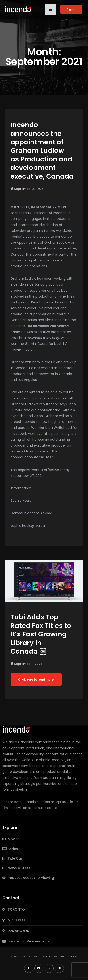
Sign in (71, 9)
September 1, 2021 (26, 664)
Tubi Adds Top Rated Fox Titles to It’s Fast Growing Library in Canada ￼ (41, 634)
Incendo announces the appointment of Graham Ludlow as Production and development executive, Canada (43, 151)
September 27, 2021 (27, 189)
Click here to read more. (36, 679)
